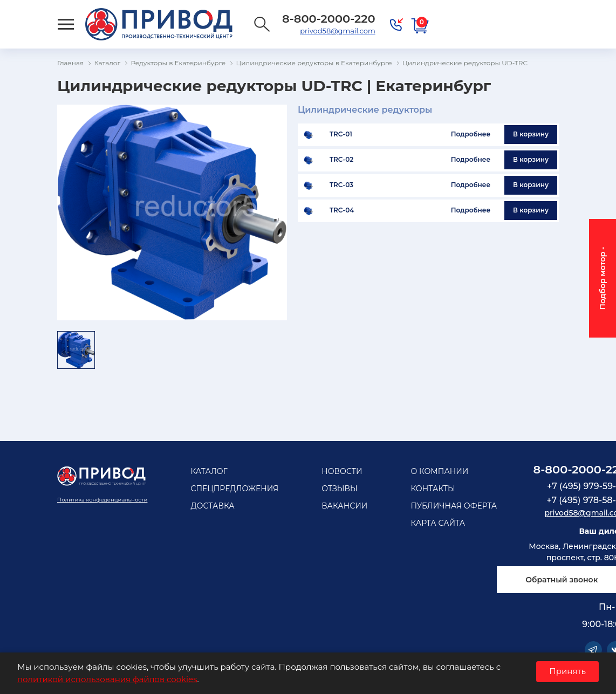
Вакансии (344, 506)
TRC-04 (342, 210)
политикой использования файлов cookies (107, 679)
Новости (342, 471)
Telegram (593, 650)
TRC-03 (341, 185)
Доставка (212, 506)
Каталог (209, 471)
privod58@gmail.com (337, 31)
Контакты (433, 489)
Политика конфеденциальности (102, 500)
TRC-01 (341, 134)
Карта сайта (438, 523)
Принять (567, 671)
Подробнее (471, 134)
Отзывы (340, 489)
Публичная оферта (454, 506)
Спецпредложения (234, 489)
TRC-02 (341, 160)
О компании (439, 471)
